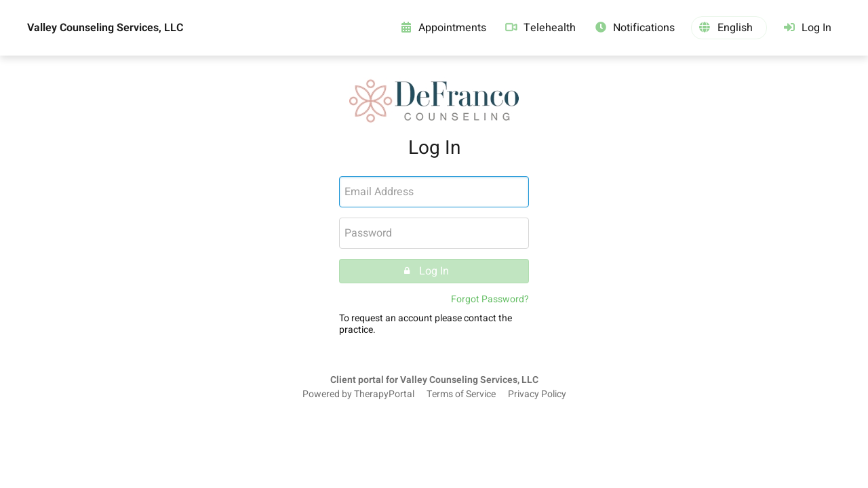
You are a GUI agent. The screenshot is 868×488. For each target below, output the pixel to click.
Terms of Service (461, 394)
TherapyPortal (384, 394)
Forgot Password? (490, 299)
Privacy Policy (537, 394)
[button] (729, 28)
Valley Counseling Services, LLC (105, 28)
